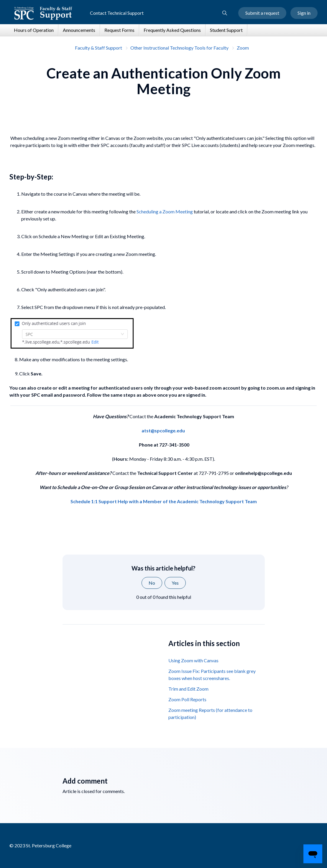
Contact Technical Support (117, 13)
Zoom (243, 48)
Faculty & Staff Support (98, 48)
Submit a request (262, 13)
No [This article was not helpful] (152, 583)
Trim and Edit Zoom (188, 689)
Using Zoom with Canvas (193, 660)
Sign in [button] (304, 13)
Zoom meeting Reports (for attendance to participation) (210, 713)
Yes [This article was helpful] (175, 583)
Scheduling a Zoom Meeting (165, 211)
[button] (225, 13)
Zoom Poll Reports (187, 699)
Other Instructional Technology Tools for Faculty (179, 48)
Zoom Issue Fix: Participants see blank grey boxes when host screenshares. (212, 675)
